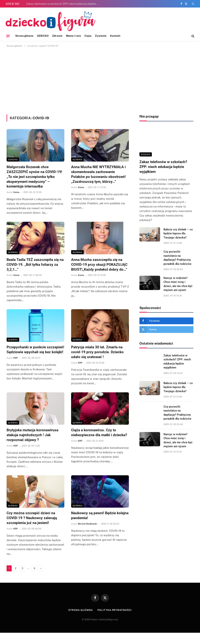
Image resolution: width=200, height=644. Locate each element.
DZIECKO (43, 36)
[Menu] (8, 36)
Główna (77, 159)
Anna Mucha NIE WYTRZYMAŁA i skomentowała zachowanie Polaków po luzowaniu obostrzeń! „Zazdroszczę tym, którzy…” (98, 174)
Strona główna (24, 36)
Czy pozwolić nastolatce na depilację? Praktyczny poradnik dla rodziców (177, 258)
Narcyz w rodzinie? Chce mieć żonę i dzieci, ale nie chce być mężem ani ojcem (178, 284)
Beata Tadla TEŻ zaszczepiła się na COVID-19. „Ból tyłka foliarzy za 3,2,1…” (35, 265)
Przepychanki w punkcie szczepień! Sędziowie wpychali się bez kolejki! (35, 350)
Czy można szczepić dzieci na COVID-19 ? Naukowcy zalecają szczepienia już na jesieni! (32, 518)
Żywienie (101, 36)
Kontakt (115, 36)
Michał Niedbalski (87, 524)
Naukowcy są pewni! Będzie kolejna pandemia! (100, 515)
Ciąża (88, 36)
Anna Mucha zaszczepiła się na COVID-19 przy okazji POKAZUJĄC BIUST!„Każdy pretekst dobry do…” (99, 265)
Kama (16, 192)
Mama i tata (73, 36)
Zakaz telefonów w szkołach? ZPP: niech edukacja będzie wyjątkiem (64, 4)
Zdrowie (57, 36)
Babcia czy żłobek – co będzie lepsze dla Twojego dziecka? (178, 234)
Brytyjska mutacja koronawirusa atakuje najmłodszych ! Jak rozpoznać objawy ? (32, 435)
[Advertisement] (100, 80)
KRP (16, 358)
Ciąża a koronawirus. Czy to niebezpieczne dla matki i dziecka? (99, 432)
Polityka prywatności (114, 610)
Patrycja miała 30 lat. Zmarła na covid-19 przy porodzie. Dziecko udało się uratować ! (97, 352)
